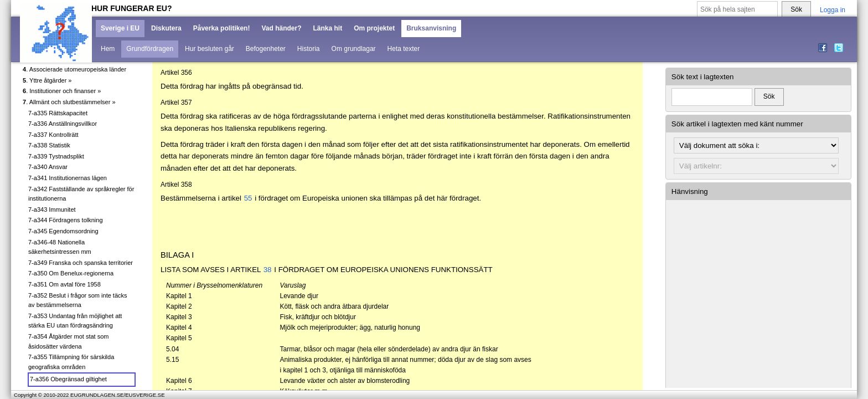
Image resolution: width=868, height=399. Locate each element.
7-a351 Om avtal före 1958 (64, 284)
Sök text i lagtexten (703, 77)
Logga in (833, 10)
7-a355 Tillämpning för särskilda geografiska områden (71, 362)
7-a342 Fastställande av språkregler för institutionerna (81, 194)
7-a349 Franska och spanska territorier (81, 263)
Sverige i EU (120, 28)
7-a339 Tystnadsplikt (56, 156)
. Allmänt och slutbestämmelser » (69, 102)
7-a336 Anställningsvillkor (63, 124)
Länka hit (327, 28)
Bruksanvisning (431, 28)
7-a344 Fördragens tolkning (66, 220)
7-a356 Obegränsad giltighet (68, 379)
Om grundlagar (354, 49)
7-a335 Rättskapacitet (58, 113)
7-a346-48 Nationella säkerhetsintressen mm (60, 247)
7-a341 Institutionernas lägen (68, 178)
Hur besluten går (210, 49)
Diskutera (166, 28)
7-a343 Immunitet (52, 209)
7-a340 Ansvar (48, 167)
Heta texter (404, 49)
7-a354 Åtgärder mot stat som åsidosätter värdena (69, 341)
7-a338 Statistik (49, 145)
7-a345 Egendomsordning (63, 231)
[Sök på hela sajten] (737, 10)
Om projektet (374, 28)
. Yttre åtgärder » (47, 80)
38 (268, 270)
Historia (309, 49)
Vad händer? (281, 28)
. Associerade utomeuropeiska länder (74, 69)
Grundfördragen (150, 49)
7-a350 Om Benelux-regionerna (71, 273)
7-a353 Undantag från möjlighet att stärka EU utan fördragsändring (75, 321)
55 (248, 198)
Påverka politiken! (222, 28)
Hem (108, 49)
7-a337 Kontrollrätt (53, 135)
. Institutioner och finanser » (62, 91)
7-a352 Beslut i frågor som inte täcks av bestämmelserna (78, 300)
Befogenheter (266, 49)
